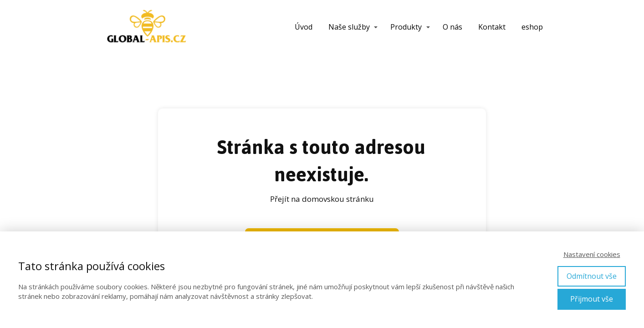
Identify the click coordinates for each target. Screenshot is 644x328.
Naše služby (349, 27)
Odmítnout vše (592, 276)
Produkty (406, 27)
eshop (532, 27)
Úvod (304, 27)
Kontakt (492, 27)
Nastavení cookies (592, 254)
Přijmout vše (592, 299)
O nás (452, 27)
